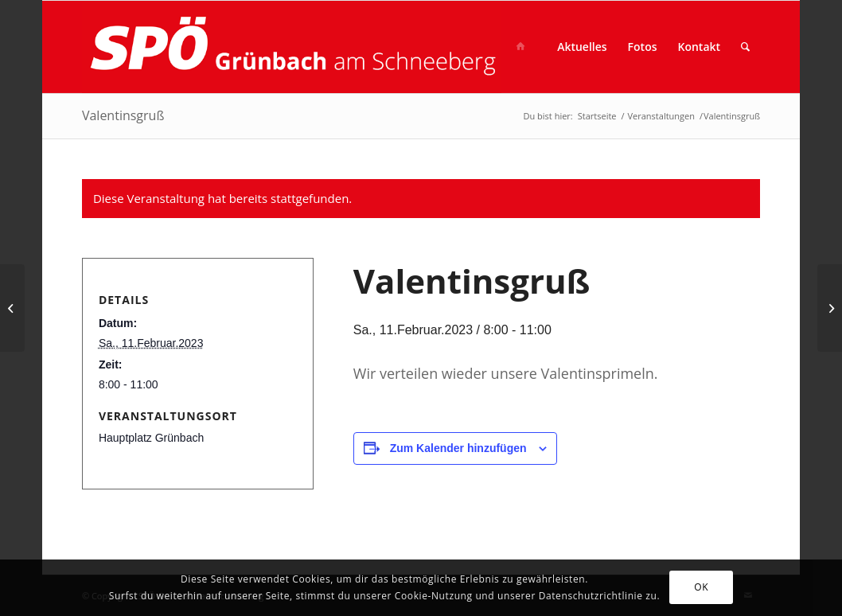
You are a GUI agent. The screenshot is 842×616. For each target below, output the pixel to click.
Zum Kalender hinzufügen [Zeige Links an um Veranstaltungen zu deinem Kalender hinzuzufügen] (458, 448)
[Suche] (745, 47)
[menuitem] (525, 47)
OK (701, 587)
